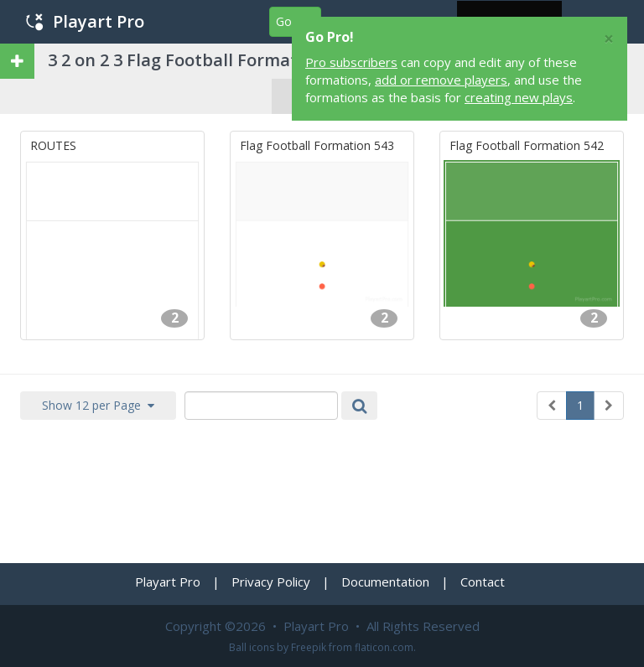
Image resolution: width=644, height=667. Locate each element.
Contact (483, 582)
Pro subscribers (351, 62)
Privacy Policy (271, 582)
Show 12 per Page (98, 405)
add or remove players (441, 80)
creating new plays (519, 97)
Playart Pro (85, 21)
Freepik (309, 647)
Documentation (385, 582)
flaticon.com (384, 647)
